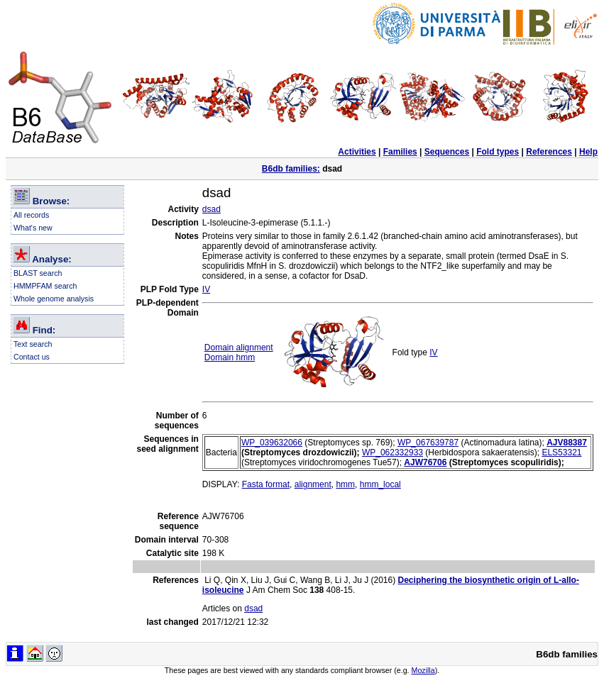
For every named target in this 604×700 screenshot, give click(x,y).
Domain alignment (239, 348)
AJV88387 (567, 443)
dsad (212, 209)
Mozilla (423, 670)
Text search (33, 344)
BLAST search (38, 273)
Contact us (32, 357)
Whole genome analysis (54, 299)
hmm (345, 484)
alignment (313, 484)
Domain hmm (230, 357)
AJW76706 (425, 462)
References (549, 152)
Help (588, 152)
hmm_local (380, 484)
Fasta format (266, 484)
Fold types (498, 152)
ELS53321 (561, 452)
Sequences (447, 152)
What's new (33, 228)
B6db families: (291, 169)
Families (400, 152)
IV (206, 289)
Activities (357, 152)
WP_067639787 (428, 443)
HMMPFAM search (45, 286)
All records (31, 215)
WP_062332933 (392, 452)
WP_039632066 (272, 443)
